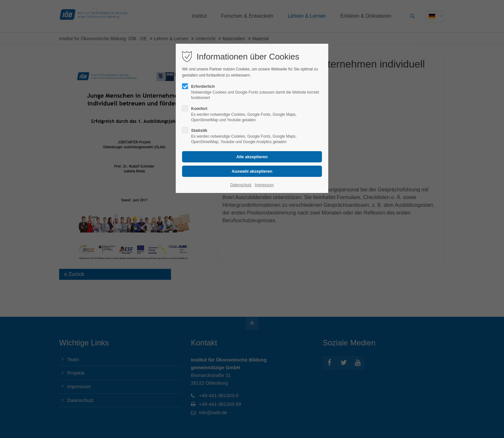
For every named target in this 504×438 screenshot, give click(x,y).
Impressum (264, 185)
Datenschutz (241, 185)
